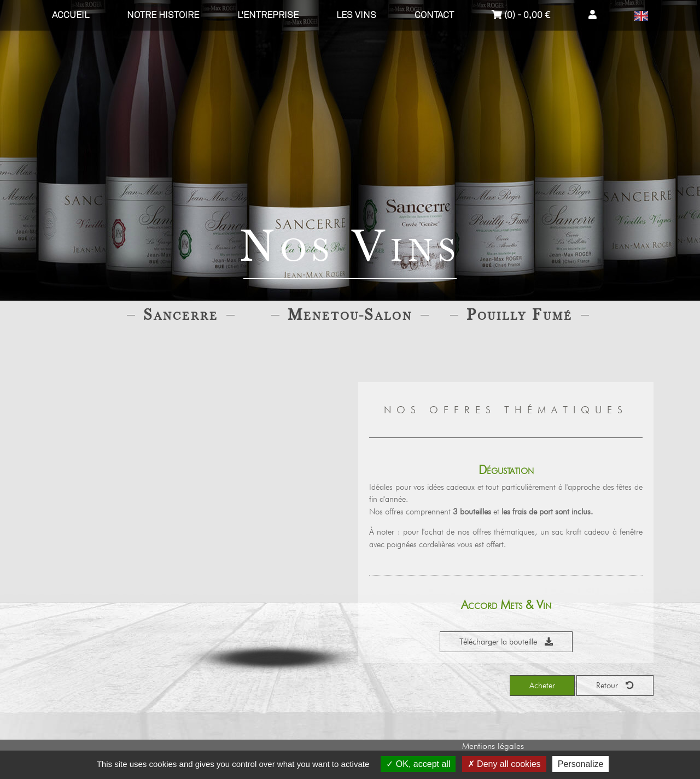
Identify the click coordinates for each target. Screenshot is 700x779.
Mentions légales (493, 746)
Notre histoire (163, 15)
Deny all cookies (504, 764)
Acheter (542, 686)
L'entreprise (268, 15)
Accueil (71, 15)
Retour (615, 686)
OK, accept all (418, 764)
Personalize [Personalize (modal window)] (581, 764)
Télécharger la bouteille (506, 642)
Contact (434, 15)
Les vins (356, 15)
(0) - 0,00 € (521, 15)
